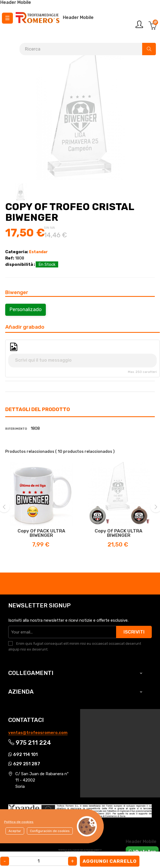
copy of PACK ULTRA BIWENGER (41, 533)
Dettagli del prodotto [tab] (38, 409)
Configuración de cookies (50, 831)
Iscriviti (134, 632)
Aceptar (15, 831)
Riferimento (16, 429)
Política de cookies (19, 822)
